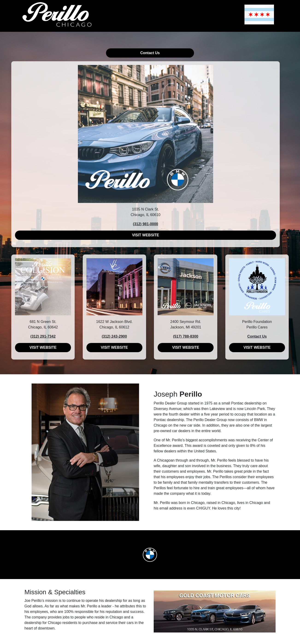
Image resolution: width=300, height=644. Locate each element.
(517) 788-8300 (186, 336)
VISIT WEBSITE (146, 235)
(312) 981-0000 (146, 224)
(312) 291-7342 (43, 336)
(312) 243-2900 (114, 336)
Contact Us (150, 53)
